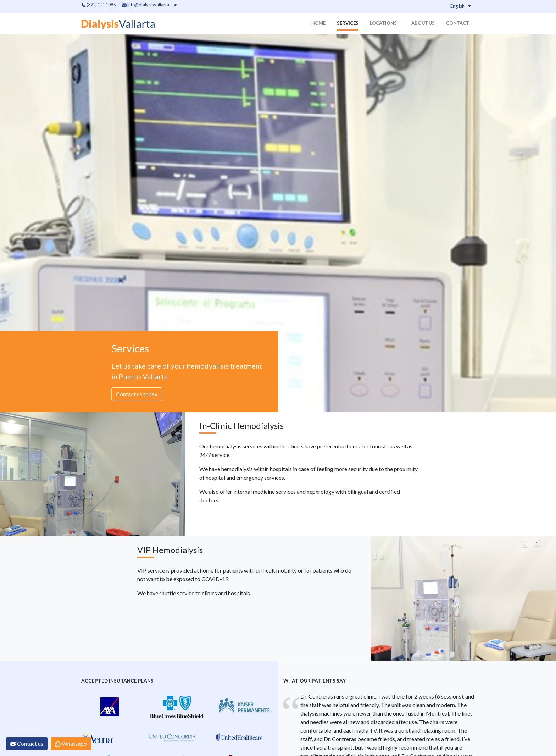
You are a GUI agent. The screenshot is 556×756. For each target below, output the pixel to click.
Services (348, 23)
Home (318, 23)
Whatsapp (71, 744)
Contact (458, 23)
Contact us (27, 744)
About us (423, 23)
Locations (383, 23)
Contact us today (137, 394)
